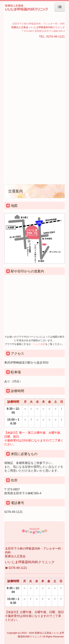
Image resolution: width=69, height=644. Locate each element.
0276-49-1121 (56, 37)
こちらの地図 (38, 344)
